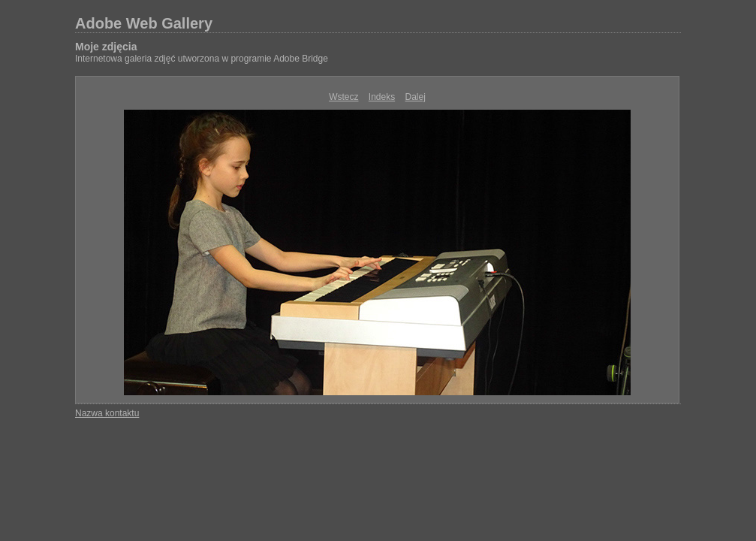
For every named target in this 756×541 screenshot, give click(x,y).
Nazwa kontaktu (107, 413)
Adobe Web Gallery (144, 23)
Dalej (416, 97)
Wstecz (343, 97)
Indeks (382, 97)
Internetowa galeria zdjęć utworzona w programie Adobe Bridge (202, 59)
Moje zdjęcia (106, 47)
